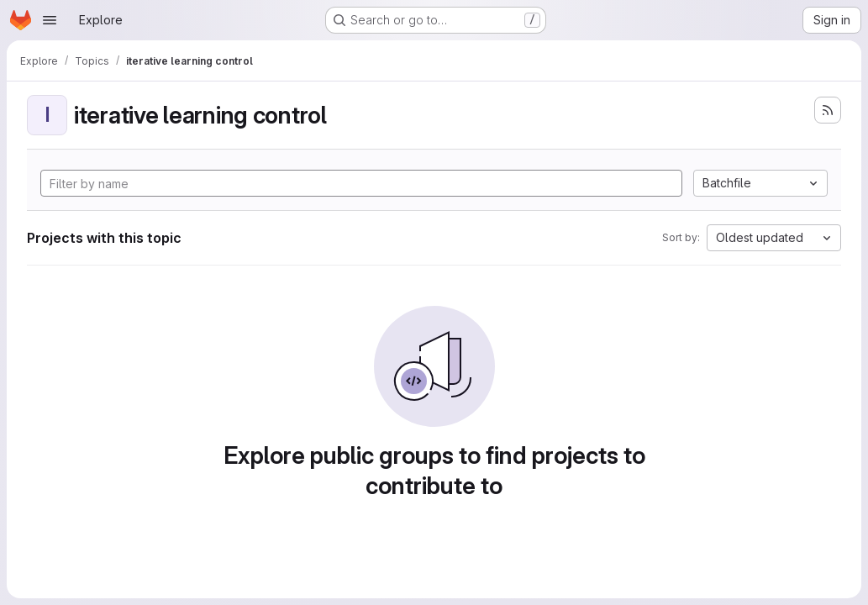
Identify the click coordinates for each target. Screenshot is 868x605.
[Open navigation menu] (50, 20)
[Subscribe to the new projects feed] (828, 110)
